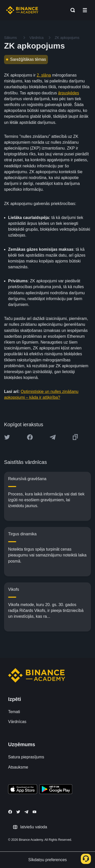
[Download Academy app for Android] (56, 790)
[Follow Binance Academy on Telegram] (26, 812)
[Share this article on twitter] (7, 437)
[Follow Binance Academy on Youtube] (34, 812)
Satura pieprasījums (26, 757)
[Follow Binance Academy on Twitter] (18, 812)
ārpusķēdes (69, 93)
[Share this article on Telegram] (53, 437)
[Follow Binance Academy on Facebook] (10, 812)
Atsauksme (18, 767)
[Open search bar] (71, 10)
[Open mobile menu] (85, 10)
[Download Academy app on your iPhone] (23, 790)
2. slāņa (44, 75)
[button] (85, 10)
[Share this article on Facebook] (30, 437)
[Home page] (22, 10)
